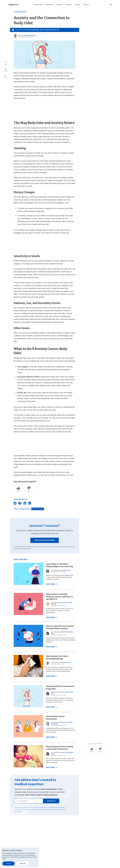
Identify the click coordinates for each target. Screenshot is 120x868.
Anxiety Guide (38, 5)
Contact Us (86, 5)
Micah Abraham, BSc (53, 30)
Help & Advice (49, 5)
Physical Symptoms (20, 12)
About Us (77, 5)
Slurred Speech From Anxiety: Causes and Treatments (60, 748)
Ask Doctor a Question (45, 540)
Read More (51, 584)
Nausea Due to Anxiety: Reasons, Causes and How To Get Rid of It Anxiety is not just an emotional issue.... (59, 611)
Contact (35, 837)
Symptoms (59, 5)
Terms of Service (37, 840)
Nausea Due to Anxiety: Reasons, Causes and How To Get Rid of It (59, 597)
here (22, 855)
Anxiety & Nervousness (15, 837)
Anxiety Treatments (14, 833)
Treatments (69, 5)
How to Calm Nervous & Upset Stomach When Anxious (60, 627)
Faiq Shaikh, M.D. (65, 662)
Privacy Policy (36, 844)
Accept (9, 863)
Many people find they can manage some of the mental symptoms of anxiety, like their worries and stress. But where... (60, 730)
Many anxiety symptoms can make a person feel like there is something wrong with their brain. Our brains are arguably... (60, 760)
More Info (23, 863)
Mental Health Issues (15, 840)
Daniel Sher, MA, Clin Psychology (62, 723)
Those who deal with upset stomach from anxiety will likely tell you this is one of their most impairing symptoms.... (61, 640)
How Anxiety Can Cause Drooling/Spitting (57, 657)
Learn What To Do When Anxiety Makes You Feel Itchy (59, 565)
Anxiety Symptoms (25, 509)
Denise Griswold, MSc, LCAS (34, 30)
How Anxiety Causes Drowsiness (55, 718)
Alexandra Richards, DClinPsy (62, 603)
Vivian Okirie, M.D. (66, 570)
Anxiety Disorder (13, 847)
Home (16, 509)
